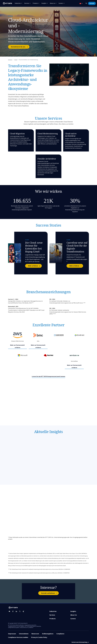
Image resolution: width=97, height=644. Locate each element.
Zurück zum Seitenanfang (80, 642)
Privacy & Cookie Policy (39, 637)
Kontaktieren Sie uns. (20, 47)
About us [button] (52, 3)
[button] (86, 3)
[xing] (23, 611)
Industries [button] (18, 3)
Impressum (12, 634)
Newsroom (35, 634)
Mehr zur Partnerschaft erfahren (17, 346)
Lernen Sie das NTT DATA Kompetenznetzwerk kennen (48, 376)
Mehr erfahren (35, 266)
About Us (74, 615)
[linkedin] (16, 611)
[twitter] (20, 611)
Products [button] (35, 3)
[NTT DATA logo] (6, 3)
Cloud (16, 60)
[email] (9, 611)
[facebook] (13, 611)
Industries (53, 611)
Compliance (60, 634)
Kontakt (92, 3)
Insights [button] (44, 3)
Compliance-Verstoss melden (18, 637)
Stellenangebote (48, 634)
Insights (73, 611)
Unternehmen (24, 634)
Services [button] (27, 3)
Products (53, 619)
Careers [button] (61, 3)
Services (10, 60)
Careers (73, 619)
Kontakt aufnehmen (50, 593)
